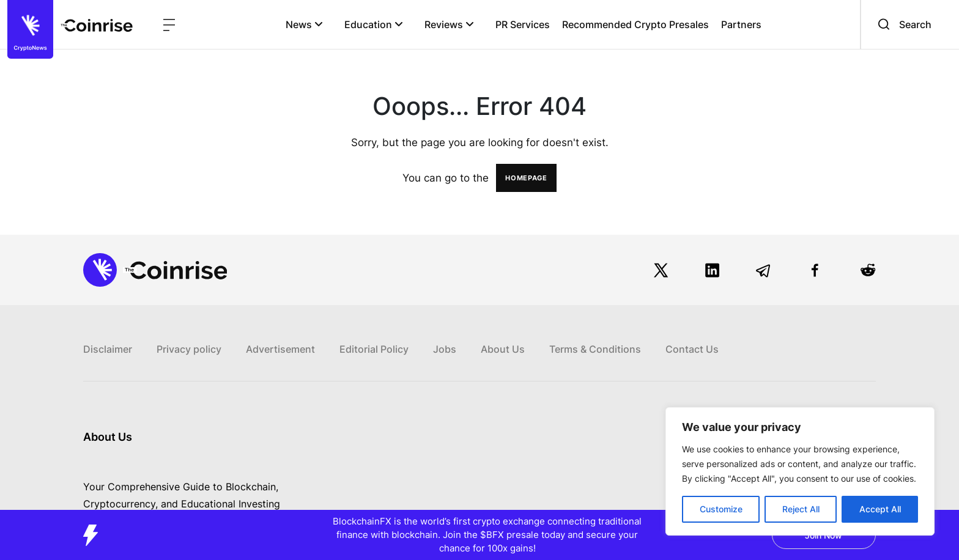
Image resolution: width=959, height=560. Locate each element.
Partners (741, 24)
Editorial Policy (374, 349)
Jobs (445, 349)
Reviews (449, 24)
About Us (503, 349)
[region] (800, 471)
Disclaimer (108, 349)
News (304, 24)
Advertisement (280, 349)
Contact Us (692, 349)
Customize (721, 509)
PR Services (523, 24)
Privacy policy (189, 349)
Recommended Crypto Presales (635, 24)
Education (374, 24)
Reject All (801, 509)
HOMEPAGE (526, 178)
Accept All (880, 509)
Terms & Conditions (595, 349)
